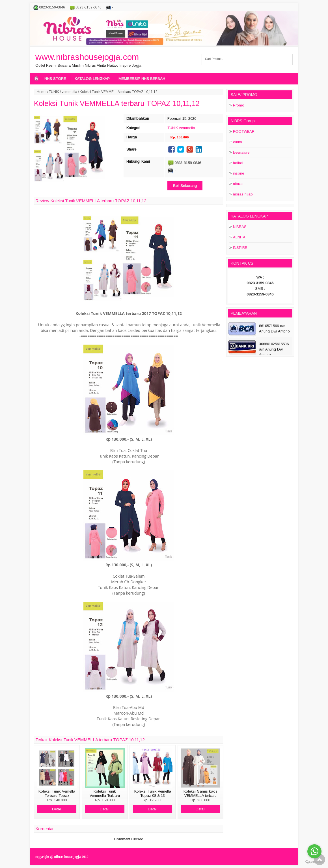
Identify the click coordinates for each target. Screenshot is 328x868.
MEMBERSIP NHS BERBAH (142, 79)
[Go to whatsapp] (314, 851)
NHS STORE (55, 79)
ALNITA (239, 237)
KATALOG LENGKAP (92, 79)
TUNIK (54, 92)
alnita (238, 142)
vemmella (69, 92)
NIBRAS (240, 227)
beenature (241, 152)
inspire (239, 173)
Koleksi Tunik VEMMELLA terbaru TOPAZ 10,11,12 (117, 103)
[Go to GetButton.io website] (314, 862)
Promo (239, 105)
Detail (57, 809)
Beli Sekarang (185, 186)
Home (42, 92)
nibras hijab (243, 194)
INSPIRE (240, 248)
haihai (238, 163)
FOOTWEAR (244, 131)
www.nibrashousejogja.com (87, 57)
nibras (238, 184)
